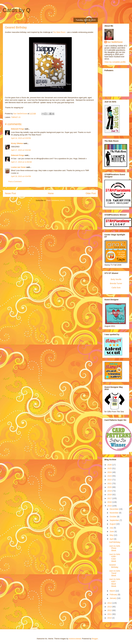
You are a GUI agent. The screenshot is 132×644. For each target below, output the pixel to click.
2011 (110, 614)
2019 (110, 491)
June (112, 531)
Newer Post (10, 193)
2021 (110, 483)
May (112, 535)
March (113, 591)
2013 (110, 607)
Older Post (91, 193)
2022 (110, 480)
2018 (110, 495)
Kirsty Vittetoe (17, 143)
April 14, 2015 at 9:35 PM (21, 138)
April (112, 539)
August (113, 524)
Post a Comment (15, 182)
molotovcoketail (75, 639)
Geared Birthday (114, 566)
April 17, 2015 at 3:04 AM (21, 150)
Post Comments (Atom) (56, 200)
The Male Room (59, 32)
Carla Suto (116, 288)
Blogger (95, 639)
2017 (110, 498)
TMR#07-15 (16, 117)
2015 (110, 506)
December (114, 509)
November (114, 513)
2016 (110, 502)
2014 (110, 603)
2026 (110, 465)
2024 (110, 472)
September (115, 520)
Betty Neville (116, 279)
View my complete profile (115, 62)
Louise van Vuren (18, 167)
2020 (110, 487)
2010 (110, 618)
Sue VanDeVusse (115, 42)
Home (51, 193)
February (114, 595)
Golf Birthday (115, 542)
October (113, 517)
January (113, 598)
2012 (110, 610)
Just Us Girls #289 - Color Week (115, 558)
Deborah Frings (18, 129)
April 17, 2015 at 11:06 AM (21, 162)
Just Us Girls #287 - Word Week (115, 583)
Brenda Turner (116, 283)
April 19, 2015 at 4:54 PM (21, 176)
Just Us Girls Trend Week (115, 573)
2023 (110, 476)
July (112, 528)
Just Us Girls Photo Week (115, 548)
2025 (110, 468)
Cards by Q (16, 10)
